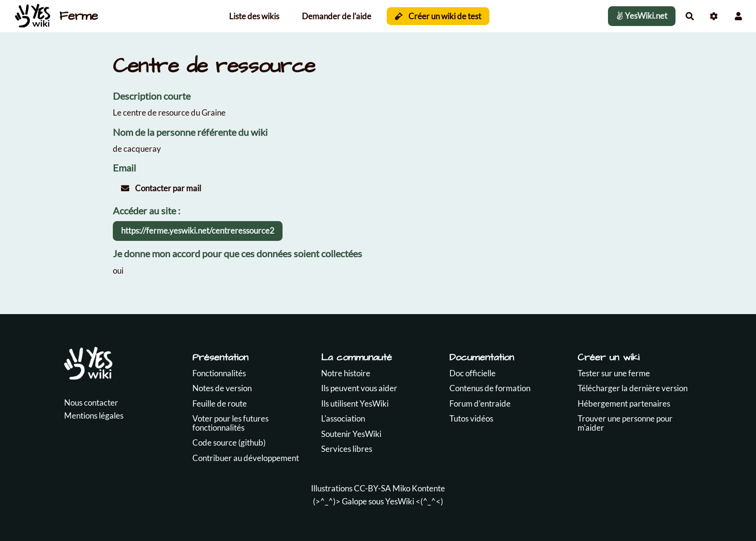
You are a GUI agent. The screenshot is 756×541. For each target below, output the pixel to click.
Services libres (347, 449)
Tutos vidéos (471, 418)
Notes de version (222, 388)
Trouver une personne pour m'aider (625, 423)
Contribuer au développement (246, 458)
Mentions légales (94, 416)
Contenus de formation (490, 388)
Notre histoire (346, 373)
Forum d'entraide (480, 403)
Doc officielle (472, 373)
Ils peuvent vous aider (359, 388)
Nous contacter (91, 402)
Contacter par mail (161, 188)
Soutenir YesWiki (351, 434)
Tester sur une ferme (614, 373)
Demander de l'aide (337, 16)
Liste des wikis (254, 16)
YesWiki (400, 501)
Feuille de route (220, 403)
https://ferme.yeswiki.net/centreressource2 (198, 231)
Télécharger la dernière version (633, 388)
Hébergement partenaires (624, 403)
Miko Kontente (419, 488)
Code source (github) (229, 442)
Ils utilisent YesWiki (355, 403)
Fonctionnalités (219, 373)
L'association (343, 418)
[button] (738, 16)
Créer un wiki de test (438, 16)
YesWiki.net (642, 16)
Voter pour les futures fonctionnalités (230, 423)
